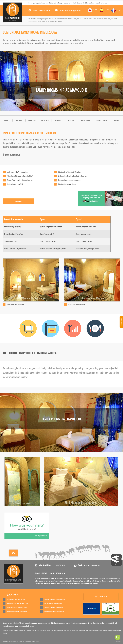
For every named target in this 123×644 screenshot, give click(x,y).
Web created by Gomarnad (32, 641)
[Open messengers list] (118, 637)
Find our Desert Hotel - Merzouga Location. (17, 607)
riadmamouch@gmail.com (91, 565)
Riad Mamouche (23, 611)
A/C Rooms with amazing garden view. (16, 599)
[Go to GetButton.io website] (118, 642)
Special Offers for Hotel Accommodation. (54, 611)
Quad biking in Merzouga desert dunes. (53, 603)
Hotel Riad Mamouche (51, 3)
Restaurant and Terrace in (13, 611)
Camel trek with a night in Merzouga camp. (54, 599)
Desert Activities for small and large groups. (17, 603)
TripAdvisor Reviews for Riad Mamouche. (54, 607)
